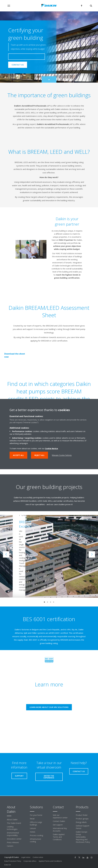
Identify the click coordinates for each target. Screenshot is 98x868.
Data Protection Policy (13, 861)
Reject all (39, 455)
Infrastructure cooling (35, 840)
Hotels (33, 832)
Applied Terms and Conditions (50, 861)
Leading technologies (12, 828)
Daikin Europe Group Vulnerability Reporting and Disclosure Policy (83, 837)
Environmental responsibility (13, 834)
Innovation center (14, 839)
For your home (36, 815)
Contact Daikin (59, 821)
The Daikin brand (14, 823)
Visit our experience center (60, 816)
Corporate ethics (30, 861)
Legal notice (26, 857)
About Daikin (12, 820)
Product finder (82, 815)
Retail (32, 819)
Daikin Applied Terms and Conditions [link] (59, 837)
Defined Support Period (83, 827)
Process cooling (36, 835)
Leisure (33, 828)
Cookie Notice (51, 448)
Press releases (13, 842)
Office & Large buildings (36, 823)
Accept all (18, 455)
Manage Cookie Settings (62, 455)
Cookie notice (38, 857)
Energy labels (81, 822)
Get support (58, 825)
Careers (10, 846)
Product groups (82, 819)
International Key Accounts (60, 830)
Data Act (8, 865)
